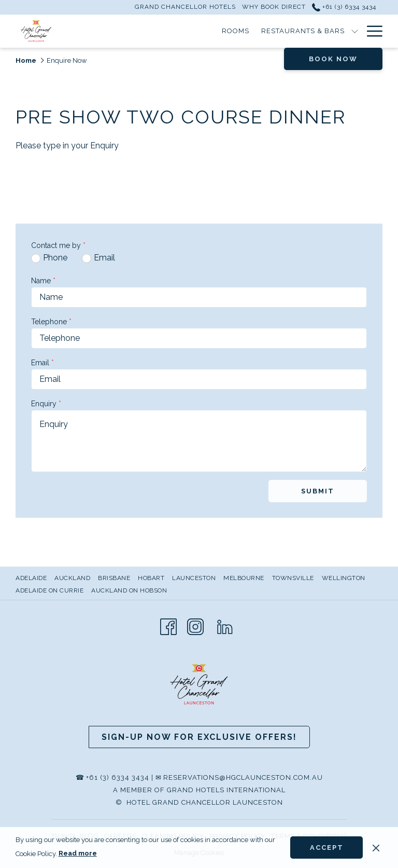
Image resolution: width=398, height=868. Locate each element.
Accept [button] (327, 848)
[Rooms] (139, 31)
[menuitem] (32, 578)
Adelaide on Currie (49, 590)
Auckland (72, 578)
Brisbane (114, 578)
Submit (318, 491)
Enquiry (46, 404)
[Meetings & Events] (307, 31)
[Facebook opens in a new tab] (168, 625)
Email (42, 363)
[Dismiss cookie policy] (376, 847)
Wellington (344, 578)
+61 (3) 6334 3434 (118, 777)
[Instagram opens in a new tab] (195, 625)
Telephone (51, 322)
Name (43, 281)
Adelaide (31, 578)
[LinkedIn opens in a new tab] (225, 625)
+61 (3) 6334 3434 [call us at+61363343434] (344, 7)
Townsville (293, 578)
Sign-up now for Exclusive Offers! (199, 737)
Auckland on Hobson (129, 590)
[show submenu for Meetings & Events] (355, 31)
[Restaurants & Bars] (207, 31)
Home (26, 60)
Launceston (194, 578)
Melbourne (244, 578)
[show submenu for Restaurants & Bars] (258, 31)
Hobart (151, 578)
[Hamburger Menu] (371, 31)
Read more (78, 853)
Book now (333, 59)
